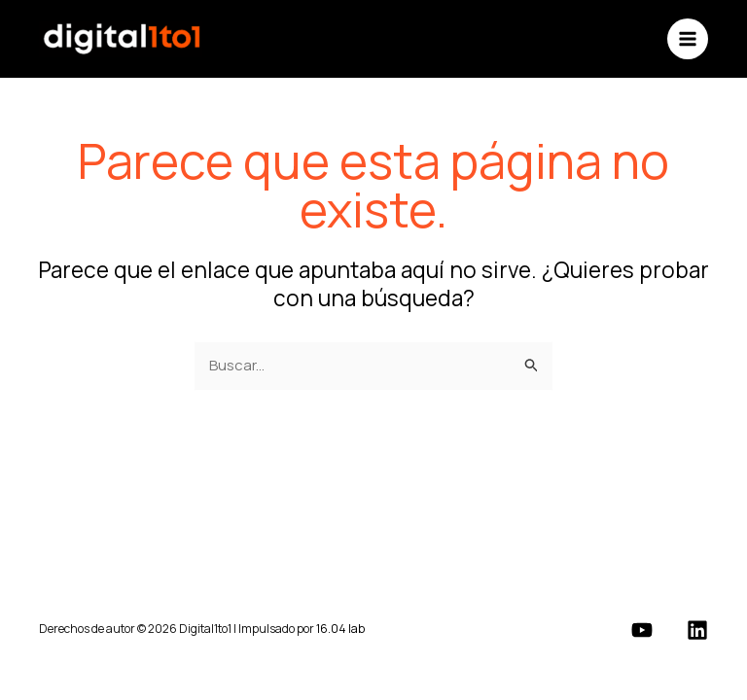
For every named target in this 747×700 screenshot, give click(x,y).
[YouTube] (642, 630)
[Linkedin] (697, 630)
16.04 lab (340, 629)
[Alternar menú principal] (688, 39)
